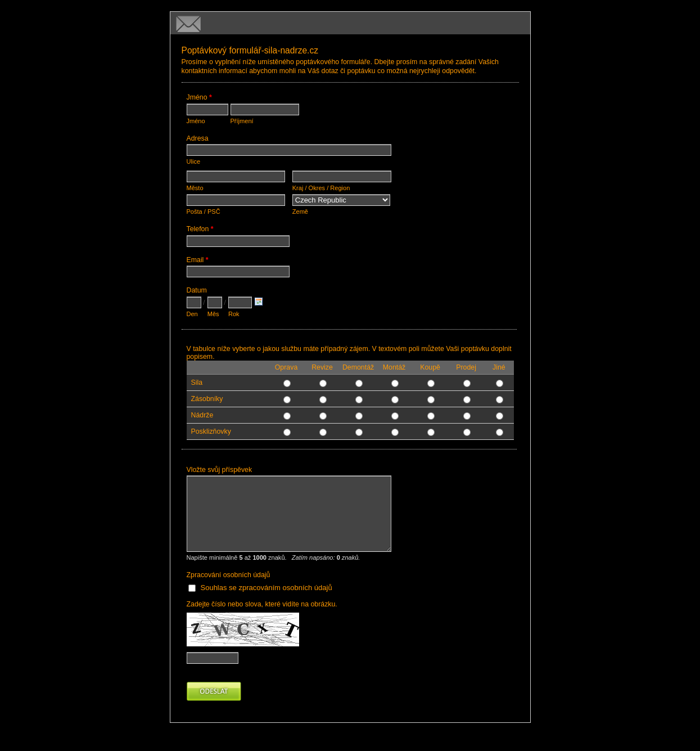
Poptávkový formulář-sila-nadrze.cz (350, 23)
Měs (213, 314)
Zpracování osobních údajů (229, 575)
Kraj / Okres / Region (321, 188)
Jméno (199, 98)
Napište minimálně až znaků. (274, 557)
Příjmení (242, 121)
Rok (234, 314)
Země (300, 212)
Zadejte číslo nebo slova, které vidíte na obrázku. (262, 604)
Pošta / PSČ (204, 212)
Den (192, 314)
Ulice (194, 161)
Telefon (200, 230)
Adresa (198, 138)
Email (198, 261)
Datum (197, 290)
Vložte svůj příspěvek (220, 470)
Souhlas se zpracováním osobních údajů (267, 588)
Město (195, 188)
